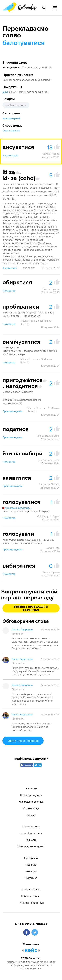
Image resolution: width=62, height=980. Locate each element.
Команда (31, 871)
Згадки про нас (31, 889)
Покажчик (31, 788)
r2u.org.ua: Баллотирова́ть (17, 508)
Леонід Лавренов (22, 629)
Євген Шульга (11, 130)
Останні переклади (31, 833)
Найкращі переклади (31, 802)
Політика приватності (31, 903)
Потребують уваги (31, 795)
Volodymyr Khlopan (48, 516)
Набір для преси (31, 896)
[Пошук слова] (44, 8)
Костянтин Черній (49, 484)
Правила (31, 865)
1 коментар (9, 291)
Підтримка (31, 878)
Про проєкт (31, 858)
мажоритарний (11, 118)
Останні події (31, 808)
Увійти (23, 741)
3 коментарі (10, 268)
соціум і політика (16, 105)
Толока (31, 815)
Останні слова (31, 826)
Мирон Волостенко (48, 436)
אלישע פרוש (29, 268)
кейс (31, 950)
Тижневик (31, 840)
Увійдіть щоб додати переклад (31, 608)
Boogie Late (53, 548)
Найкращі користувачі (31, 846)
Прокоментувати (12, 411)
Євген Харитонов (49, 460)
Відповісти (18, 634)
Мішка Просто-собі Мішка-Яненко (36, 322)
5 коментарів (10, 155)
